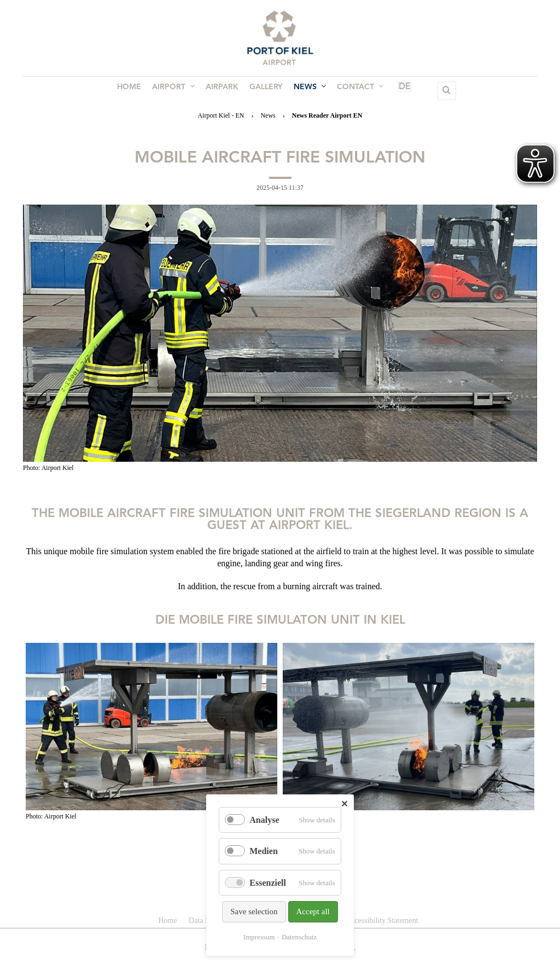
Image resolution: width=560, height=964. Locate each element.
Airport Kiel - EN (221, 115)
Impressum (259, 937)
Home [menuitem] (135, 91)
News (268, 115)
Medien (264, 851)
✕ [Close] (344, 804)
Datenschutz (299, 937)
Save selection (254, 911)
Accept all (313, 911)
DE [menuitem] (391, 91)
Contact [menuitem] (355, 90)
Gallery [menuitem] (265, 91)
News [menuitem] (307, 90)
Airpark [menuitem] (223, 91)
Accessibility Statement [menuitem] (382, 921)
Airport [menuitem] (177, 90)
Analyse (264, 820)
